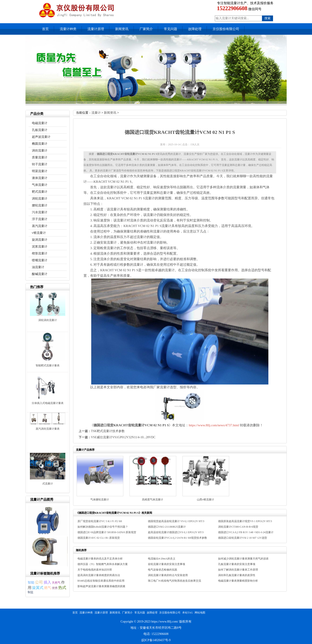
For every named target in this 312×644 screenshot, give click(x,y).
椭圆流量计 (40, 144)
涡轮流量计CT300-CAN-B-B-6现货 (238, 527)
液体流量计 (40, 178)
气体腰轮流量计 (100, 500)
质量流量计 (40, 157)
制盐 (31, 592)
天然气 (56, 583)
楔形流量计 (40, 253)
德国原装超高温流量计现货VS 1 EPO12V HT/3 (245, 521)
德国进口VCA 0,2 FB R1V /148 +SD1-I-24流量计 (246, 532)
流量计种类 (68, 29)
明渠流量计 (40, 171)
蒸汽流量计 (40, 226)
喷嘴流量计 (40, 260)
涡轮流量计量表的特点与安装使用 (168, 575)
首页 (45, 29)
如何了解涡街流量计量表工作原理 (238, 570)
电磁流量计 (40, 123)
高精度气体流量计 (153, 500)
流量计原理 (96, 29)
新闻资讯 (122, 29)
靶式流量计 (40, 192)
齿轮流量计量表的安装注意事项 (167, 564)
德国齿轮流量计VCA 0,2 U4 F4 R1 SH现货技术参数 (177, 538)
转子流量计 (40, 164)
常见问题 (171, 29)
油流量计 (38, 267)
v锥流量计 (39, 233)
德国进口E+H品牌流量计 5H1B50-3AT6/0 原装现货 (107, 532)
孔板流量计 (40, 130)
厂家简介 (146, 29)
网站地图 (200, 613)
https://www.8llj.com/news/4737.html (214, 425)
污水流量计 (40, 212)
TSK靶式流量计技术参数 (108, 431)
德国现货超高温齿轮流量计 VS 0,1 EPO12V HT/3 (176, 521)
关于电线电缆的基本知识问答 (95, 570)
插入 (47, 582)
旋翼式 (38, 588)
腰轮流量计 (40, 205)
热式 (62, 588)
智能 (31, 582)
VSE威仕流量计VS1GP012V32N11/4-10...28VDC (123, 437)
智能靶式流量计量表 (48, 365)
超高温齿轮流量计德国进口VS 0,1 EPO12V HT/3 (176, 532)
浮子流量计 (40, 219)
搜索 (267, 18)
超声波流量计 (41, 137)
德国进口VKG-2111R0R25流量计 (167, 527)
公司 (39, 582)
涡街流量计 (40, 151)
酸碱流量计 (40, 274)
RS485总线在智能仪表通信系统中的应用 (101, 581)
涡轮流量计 (40, 199)
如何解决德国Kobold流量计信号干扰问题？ (103, 527)
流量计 (96, 113)
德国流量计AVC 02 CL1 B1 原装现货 (99, 538)
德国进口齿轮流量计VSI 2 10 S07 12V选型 (243, 538)
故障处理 (195, 29)
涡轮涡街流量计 (48, 320)
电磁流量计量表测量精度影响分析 (238, 581)
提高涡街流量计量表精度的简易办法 (99, 575)
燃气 (48, 588)
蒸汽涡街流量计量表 (48, 429)
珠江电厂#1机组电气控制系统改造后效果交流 (174, 581)
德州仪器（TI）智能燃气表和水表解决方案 (103, 564)
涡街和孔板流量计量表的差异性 (237, 575)
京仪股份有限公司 (226, 29)
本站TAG (188, 613)
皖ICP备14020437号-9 (156, 640)
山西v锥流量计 (205, 500)
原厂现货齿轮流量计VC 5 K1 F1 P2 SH (100, 521)
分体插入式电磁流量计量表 (48, 403)
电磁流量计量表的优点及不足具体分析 (100, 559)
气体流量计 (40, 185)
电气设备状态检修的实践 (163, 570)
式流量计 (48, 484)
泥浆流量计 (40, 247)
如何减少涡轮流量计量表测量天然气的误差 (243, 559)
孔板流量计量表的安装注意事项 (237, 564)
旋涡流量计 (40, 240)
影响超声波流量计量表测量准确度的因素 (101, 586)
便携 (55, 588)
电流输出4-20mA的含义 (162, 559)
